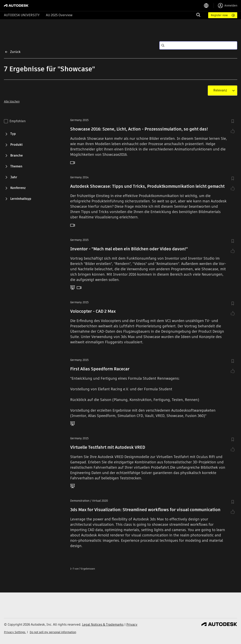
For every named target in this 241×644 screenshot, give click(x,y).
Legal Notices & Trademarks (103, 625)
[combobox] (220, 90)
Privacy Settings (15, 632)
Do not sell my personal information (53, 632)
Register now (219, 15)
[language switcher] (209, 6)
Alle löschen (12, 101)
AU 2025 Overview (59, 15)
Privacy (132, 625)
